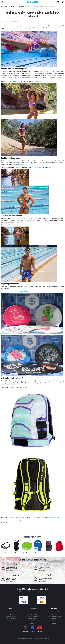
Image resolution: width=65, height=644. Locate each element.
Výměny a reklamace (32, 612)
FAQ (54, 621)
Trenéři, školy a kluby (54, 612)
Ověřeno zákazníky (11, 616)
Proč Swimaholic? (11, 619)
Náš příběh (11, 614)
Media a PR (54, 614)
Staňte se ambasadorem (54, 616)
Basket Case (38, 167)
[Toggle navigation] (2, 2)
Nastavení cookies (32, 623)
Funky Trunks (55, 517)
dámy (21, 291)
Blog (12, 7)
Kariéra (54, 623)
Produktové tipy (20, 7)
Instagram (43, 592)
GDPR (33, 621)
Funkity (49, 517)
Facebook (36, 592)
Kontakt (11, 612)
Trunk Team (41, 225)
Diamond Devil (38, 82)
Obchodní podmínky (33, 619)
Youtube (31, 592)
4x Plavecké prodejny (11, 621)
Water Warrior (22, 225)
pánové (26, 291)
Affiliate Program (54, 619)
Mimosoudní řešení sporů (32, 616)
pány (26, 387)
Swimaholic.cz (5, 7)
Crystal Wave (16, 82)
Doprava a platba (32, 614)
